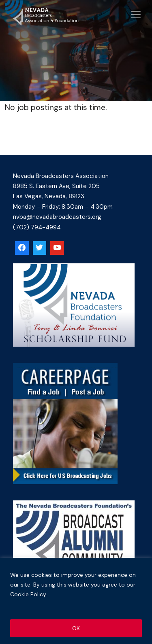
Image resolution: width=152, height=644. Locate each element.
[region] (76, 601)
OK (76, 628)
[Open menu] (136, 15)
